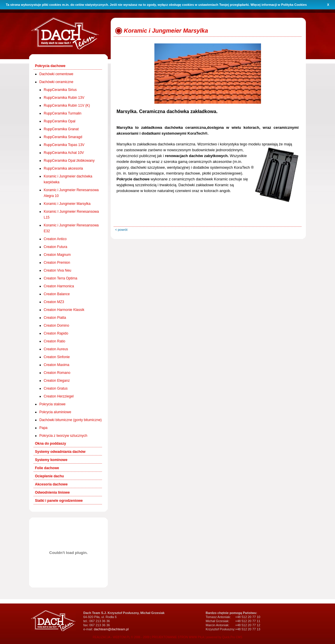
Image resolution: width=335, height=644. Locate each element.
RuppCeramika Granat (61, 129)
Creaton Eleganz (57, 381)
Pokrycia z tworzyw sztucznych (63, 436)
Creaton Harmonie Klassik (64, 310)
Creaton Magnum (57, 255)
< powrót (121, 230)
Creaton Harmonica (59, 286)
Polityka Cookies (294, 5)
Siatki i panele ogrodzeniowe (59, 501)
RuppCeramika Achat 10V (64, 153)
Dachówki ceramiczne (56, 82)
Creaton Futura (55, 247)
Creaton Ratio (54, 341)
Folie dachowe (47, 468)
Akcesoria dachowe (51, 484)
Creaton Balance (57, 294)
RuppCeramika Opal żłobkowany (69, 161)
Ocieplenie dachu (49, 476)
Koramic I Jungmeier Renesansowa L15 (71, 214)
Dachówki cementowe (56, 74)
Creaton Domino (56, 325)
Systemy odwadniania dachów (60, 452)
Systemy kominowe (51, 460)
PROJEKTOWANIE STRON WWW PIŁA (178, 637)
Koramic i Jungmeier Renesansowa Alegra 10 (71, 193)
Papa (43, 428)
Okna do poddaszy (51, 444)
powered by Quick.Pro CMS (224, 637)
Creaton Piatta (55, 318)
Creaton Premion (57, 263)
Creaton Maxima (57, 365)
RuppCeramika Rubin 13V (64, 98)
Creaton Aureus (56, 349)
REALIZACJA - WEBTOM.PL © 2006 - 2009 (121, 637)
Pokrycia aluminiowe (55, 412)
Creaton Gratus (56, 388)
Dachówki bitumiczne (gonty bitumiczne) (70, 420)
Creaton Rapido (56, 333)
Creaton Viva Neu (58, 270)
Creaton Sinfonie (57, 357)
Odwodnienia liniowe (52, 492)
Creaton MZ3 (54, 302)
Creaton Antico (55, 239)
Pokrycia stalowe (52, 404)
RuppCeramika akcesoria (63, 168)
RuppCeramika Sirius (60, 90)
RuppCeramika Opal (60, 121)
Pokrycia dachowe (50, 66)
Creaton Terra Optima (60, 278)
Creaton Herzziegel (59, 396)
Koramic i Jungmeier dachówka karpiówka (68, 179)
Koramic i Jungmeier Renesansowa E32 (71, 228)
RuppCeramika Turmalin (62, 113)
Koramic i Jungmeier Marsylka (67, 204)
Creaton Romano (57, 373)
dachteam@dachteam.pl (111, 629)
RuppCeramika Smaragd (63, 137)
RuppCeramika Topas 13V (64, 145)
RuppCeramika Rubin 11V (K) (67, 105)
